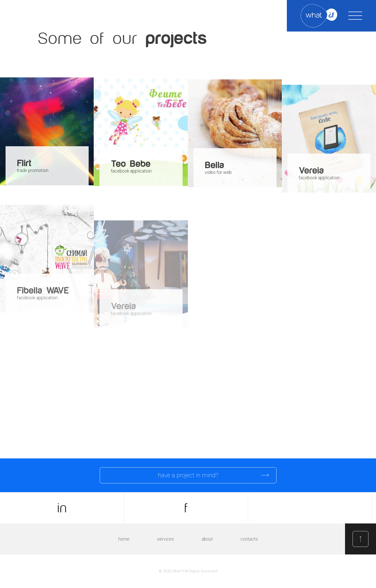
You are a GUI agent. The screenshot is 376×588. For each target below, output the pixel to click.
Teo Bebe (131, 164)
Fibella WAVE (43, 295)
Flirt (24, 163)
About (207, 539)
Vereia (311, 173)
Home (124, 539)
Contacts (249, 539)
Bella (214, 166)
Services (166, 539)
